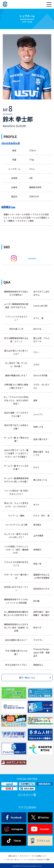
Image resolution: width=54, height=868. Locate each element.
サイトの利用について (39, 856)
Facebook (14, 817)
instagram (14, 829)
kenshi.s (32, 258)
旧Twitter (40, 817)
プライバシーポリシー (13, 860)
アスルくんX (40, 841)
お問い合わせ (12, 856)
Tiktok (14, 841)
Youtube (40, 829)
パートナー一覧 (27, 794)
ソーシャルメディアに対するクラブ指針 (37, 860)
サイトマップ (24, 856)
